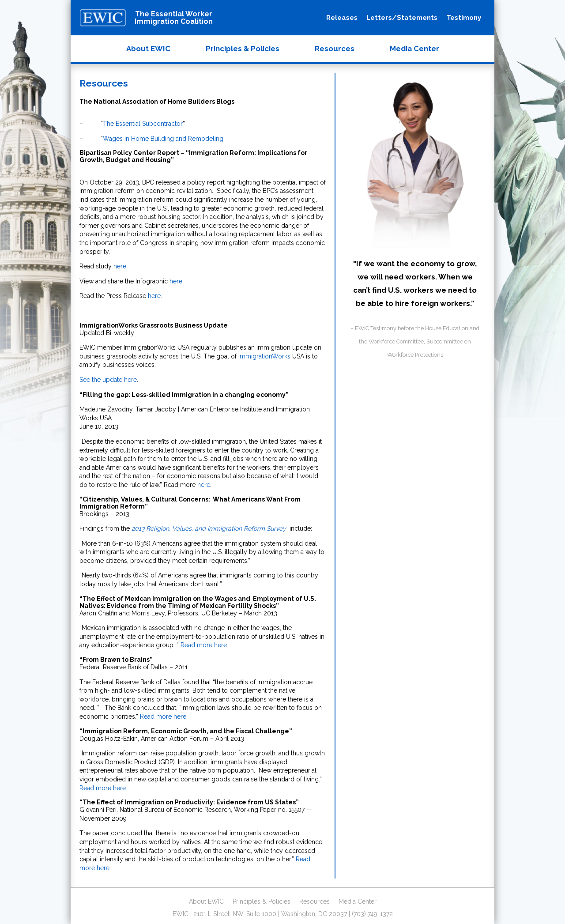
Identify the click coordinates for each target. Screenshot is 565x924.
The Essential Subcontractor (143, 124)
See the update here (108, 380)
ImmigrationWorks (264, 356)
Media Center (414, 49)
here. (121, 266)
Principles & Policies (243, 49)
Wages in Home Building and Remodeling (163, 139)
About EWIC (148, 49)
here (204, 485)
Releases (342, 18)
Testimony (464, 18)
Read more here (204, 645)
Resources (335, 49)
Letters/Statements (402, 18)
